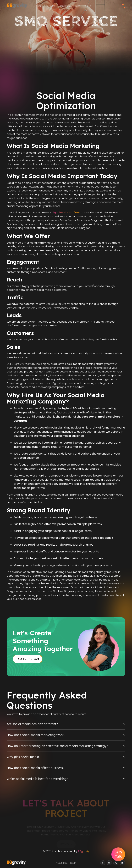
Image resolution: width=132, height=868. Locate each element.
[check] (124, 6)
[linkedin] (122, 863)
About (39, 6)
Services (51, 6)
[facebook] (103, 863)
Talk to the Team (28, 659)
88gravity (84, 851)
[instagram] (109, 863)
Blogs (77, 6)
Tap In (89, 6)
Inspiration (65, 6)
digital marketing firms (66, 212)
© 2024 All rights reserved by (66, 851)
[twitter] (116, 863)
